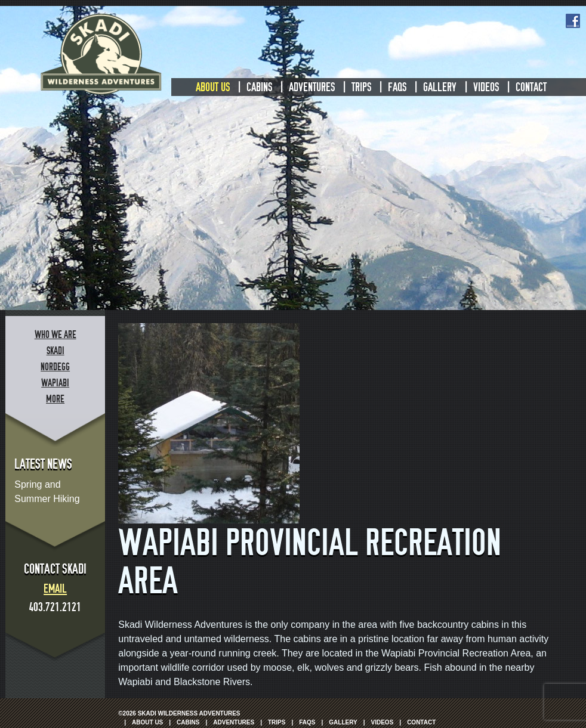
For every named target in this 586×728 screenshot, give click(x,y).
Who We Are (55, 335)
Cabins (259, 87)
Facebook (573, 21)
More (55, 399)
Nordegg (55, 367)
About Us (213, 87)
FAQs (397, 87)
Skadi (55, 351)
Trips (361, 87)
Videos (486, 87)
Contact (531, 87)
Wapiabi (55, 383)
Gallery (440, 87)
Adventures (312, 87)
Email (55, 588)
